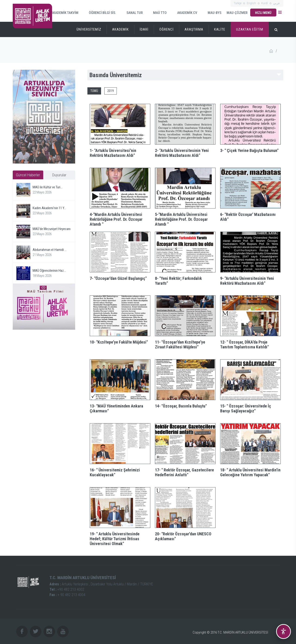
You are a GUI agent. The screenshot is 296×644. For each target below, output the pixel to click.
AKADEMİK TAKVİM (62, 12)
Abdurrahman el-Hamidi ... (50, 250)
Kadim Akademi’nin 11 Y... (49, 208)
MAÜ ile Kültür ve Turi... (48, 187)
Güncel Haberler (28, 175)
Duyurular (59, 175)
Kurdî (265, 3)
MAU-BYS (212, 13)
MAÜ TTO (157, 13)
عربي (277, 3)
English (251, 3)
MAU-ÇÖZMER (237, 13)
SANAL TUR (132, 13)
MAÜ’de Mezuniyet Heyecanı (52, 229)
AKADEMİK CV (184, 13)
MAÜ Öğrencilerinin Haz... (49, 271)
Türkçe (238, 3)
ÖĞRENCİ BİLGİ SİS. (100, 13)
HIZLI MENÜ (263, 13)
